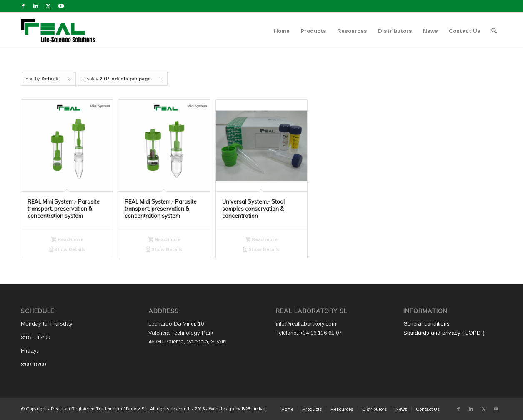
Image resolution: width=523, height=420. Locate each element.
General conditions (427, 324)
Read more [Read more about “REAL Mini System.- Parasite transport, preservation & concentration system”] (67, 240)
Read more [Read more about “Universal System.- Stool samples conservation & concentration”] (262, 240)
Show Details (67, 250)
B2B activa (254, 409)
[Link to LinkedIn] (36, 6)
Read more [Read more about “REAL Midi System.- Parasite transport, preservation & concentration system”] (164, 240)
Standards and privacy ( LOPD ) (444, 333)
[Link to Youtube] (61, 6)
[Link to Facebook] (23, 6)
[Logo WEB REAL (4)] (61, 31)
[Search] (494, 31)
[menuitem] (282, 31)
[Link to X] (48, 6)
